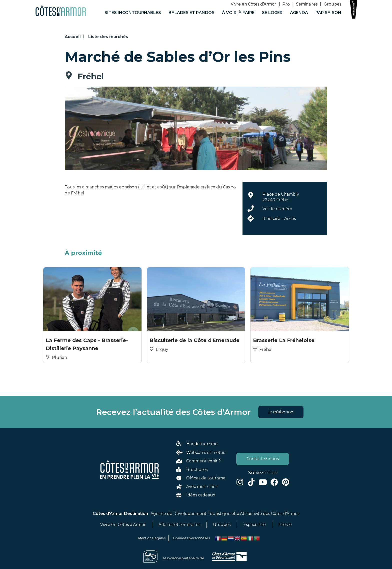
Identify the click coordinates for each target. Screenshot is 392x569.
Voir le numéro (277, 209)
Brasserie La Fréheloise (284, 340)
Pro (286, 4)
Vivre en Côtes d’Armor (253, 4)
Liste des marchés (108, 37)
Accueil (73, 37)
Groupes (332, 4)
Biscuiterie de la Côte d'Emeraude (194, 340)
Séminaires (307, 4)
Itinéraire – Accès (279, 219)
